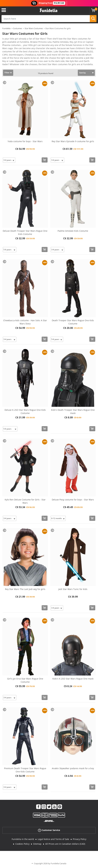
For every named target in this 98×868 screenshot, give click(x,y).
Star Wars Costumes (34, 28)
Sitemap (37, 844)
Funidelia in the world (23, 839)
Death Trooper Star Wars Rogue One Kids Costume (73, 322)
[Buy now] (45, 160)
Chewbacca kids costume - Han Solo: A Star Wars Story (25, 322)
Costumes (17, 28)
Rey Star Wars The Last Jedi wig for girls (25, 589)
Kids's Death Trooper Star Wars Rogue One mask (73, 412)
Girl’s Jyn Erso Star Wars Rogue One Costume (25, 680)
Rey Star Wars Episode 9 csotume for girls (73, 141)
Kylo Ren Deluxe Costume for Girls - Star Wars (25, 501)
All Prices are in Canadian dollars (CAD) (65, 844)
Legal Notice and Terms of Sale (53, 839)
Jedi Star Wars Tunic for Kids (73, 589)
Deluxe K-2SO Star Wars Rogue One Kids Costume (25, 412)
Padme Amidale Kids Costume (73, 231)
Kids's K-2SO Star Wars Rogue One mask (73, 679)
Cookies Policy (22, 844)
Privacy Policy (80, 839)
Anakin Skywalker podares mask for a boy (73, 768)
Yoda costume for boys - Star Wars (25, 141)
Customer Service (49, 830)
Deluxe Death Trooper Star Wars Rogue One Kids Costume (25, 232)
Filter (7, 73)
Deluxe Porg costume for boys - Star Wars (73, 500)
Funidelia (6, 28)
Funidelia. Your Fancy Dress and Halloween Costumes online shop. (49, 10)
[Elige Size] (9, 160)
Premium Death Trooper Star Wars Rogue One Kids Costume (25, 770)
